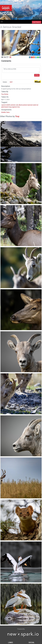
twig (10, 107)
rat (37, 105)
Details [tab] (5, 82)
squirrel (4, 105)
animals (13, 105)
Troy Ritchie (5, 94)
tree (19, 107)
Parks (8, 112)
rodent (34, 105)
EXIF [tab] (11, 82)
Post (37, 75)
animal (25, 105)
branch (6, 107)
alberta (21, 105)
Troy (17, 116)
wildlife (8, 105)
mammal (30, 105)
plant (3, 107)
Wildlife (4, 112)
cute (17, 105)
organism (14, 107)
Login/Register (37, 22)
